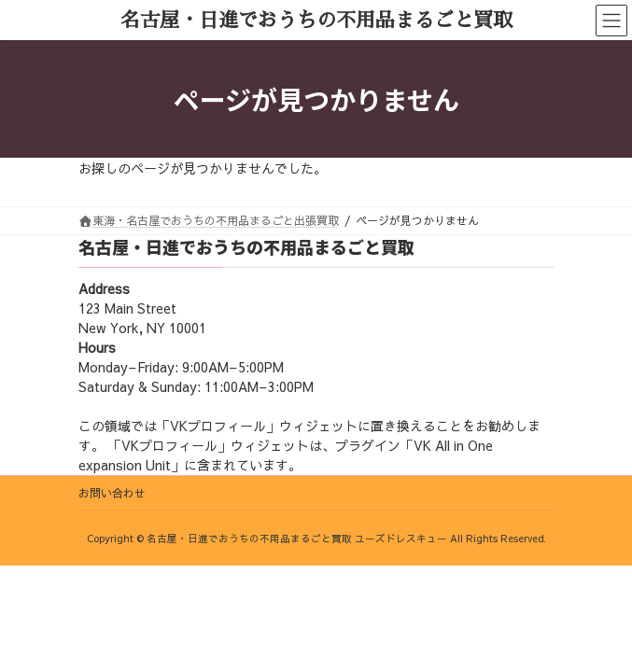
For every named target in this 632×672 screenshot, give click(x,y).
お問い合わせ (112, 493)
